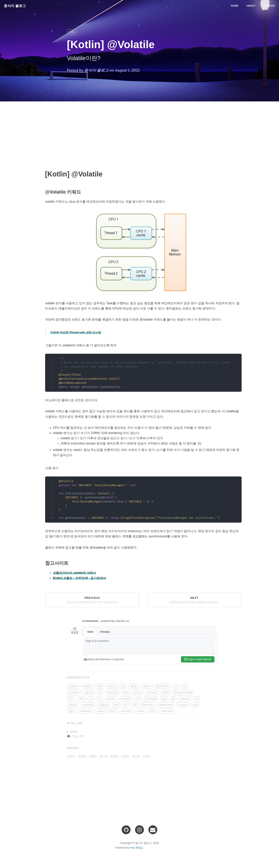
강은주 (71, 756)
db (196, 699)
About (251, 6)
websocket (167, 711)
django (134, 686)
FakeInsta (112, 692)
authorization (166, 705)
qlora (112, 711)
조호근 (147, 756)
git (173, 699)
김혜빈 (93, 756)
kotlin (72, 32)
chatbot (73, 686)
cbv (71, 699)
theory (112, 686)
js (100, 692)
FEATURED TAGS (78, 677)
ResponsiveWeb (183, 692)
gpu (71, 711)
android (87, 686)
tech (116, 705)
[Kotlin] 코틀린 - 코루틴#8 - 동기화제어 (80, 578)
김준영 (82, 756)
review (140, 711)
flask (195, 705)
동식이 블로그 (15, 6)
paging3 (104, 705)
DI (126, 705)
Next (194, 600)
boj (123, 686)
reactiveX (126, 711)
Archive (269, 6)
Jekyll (166, 692)
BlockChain (163, 686)
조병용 (125, 756)
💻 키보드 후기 (76, 736)
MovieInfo (148, 705)
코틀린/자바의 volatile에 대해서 (74, 573)
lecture (138, 692)
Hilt (135, 705)
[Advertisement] (143, 132)
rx (100, 699)
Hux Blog (136, 848)
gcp (164, 699)
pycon (100, 711)
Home (235, 6)
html (81, 699)
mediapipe (88, 705)
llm (184, 686)
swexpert (152, 692)
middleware (85, 711)
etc (138, 699)
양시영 (103, 756)
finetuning (151, 699)
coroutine (126, 699)
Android (111, 699)
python (147, 686)
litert (126, 692)
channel (183, 705)
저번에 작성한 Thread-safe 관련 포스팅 (76, 332)
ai (176, 686)
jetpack (73, 705)
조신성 (136, 756)
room (152, 711)
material (185, 699)
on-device (74, 692)
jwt (91, 699)
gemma (89, 692)
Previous (92, 600)
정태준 (114, 756)
